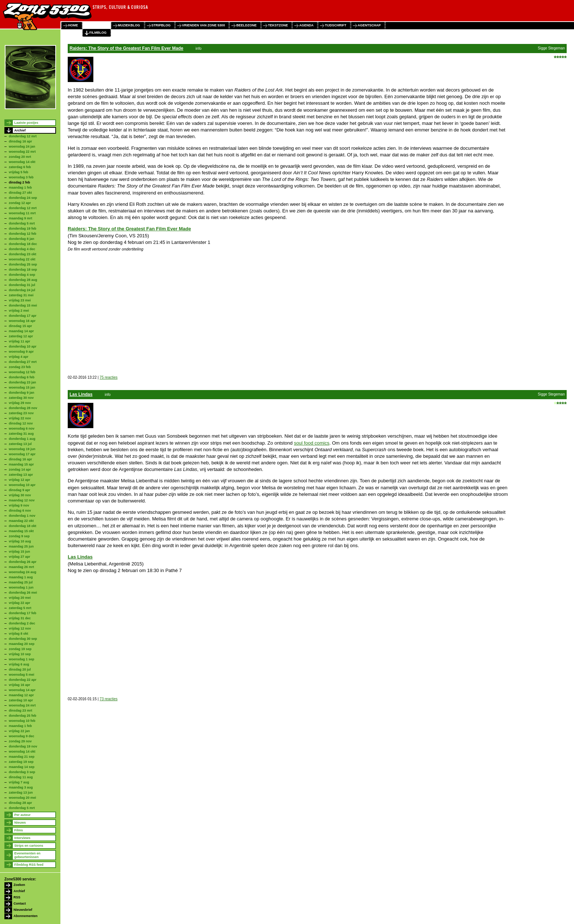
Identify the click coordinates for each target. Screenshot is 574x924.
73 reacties (109, 699)
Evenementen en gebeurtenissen (27, 855)
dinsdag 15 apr (20, 326)
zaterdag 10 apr (21, 700)
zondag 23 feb (20, 367)
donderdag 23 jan (23, 382)
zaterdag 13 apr (21, 475)
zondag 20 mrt (20, 157)
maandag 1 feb (20, 188)
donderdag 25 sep (23, 264)
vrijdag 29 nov (20, 403)
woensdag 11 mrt (22, 213)
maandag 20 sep (22, 644)
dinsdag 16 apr (20, 141)
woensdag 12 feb (22, 372)
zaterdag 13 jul (20, 444)
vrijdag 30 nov (20, 495)
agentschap (369, 25)
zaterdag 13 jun (21, 793)
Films (19, 830)
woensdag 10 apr (22, 485)
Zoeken (19, 885)
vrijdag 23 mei (20, 300)
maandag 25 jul (21, 582)
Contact (20, 903)
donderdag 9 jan (22, 393)
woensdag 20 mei (23, 798)
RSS (17, 897)
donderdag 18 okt (23, 526)
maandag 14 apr (21, 331)
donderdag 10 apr (23, 346)
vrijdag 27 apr (20, 557)
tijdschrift (336, 25)
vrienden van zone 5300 (203, 25)
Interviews (22, 838)
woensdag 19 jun (22, 449)
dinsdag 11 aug (21, 777)
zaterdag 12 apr (21, 336)
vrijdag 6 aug (19, 664)
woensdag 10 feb (22, 721)
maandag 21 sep (22, 757)
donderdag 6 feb (22, 377)
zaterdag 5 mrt (20, 608)
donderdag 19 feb (23, 229)
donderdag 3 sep (22, 772)
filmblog (98, 33)
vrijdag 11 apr (20, 341)
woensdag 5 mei (22, 675)
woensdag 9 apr (21, 352)
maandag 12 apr (21, 695)
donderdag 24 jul (22, 290)
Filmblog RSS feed (29, 865)
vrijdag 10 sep (20, 654)
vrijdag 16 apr (20, 685)
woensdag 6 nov (22, 428)
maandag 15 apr (21, 464)
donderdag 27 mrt (23, 362)
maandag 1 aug (21, 577)
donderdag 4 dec (22, 249)
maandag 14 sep (22, 767)
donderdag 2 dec (22, 623)
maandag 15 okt (21, 531)
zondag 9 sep (19, 536)
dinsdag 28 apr (20, 803)
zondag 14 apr (20, 470)
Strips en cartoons (29, 846)
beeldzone (246, 25)
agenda (306, 25)
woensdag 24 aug (23, 572)
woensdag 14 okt (22, 162)
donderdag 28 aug (23, 280)
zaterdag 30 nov (21, 398)
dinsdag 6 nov (20, 511)
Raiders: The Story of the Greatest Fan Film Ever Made (126, 48)
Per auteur (23, 815)
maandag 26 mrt (21, 567)
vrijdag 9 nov (19, 505)
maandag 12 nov (22, 500)
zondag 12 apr (20, 203)
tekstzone (278, 25)
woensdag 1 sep (22, 659)
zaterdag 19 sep (21, 762)
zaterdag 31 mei (21, 295)
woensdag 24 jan (22, 146)
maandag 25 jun (21, 546)
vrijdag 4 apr (19, 357)
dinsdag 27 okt (20, 193)
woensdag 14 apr (22, 690)
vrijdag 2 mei (19, 311)
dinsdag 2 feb (19, 182)
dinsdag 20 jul (20, 669)
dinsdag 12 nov (21, 423)
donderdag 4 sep (22, 275)
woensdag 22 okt (22, 259)
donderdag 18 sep (23, 270)
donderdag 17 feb (23, 613)
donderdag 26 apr (23, 562)
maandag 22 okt (21, 521)
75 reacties (109, 377)
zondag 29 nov (20, 741)
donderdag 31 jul (22, 285)
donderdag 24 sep (23, 198)
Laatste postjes (26, 123)
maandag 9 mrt (20, 218)
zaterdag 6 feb (20, 167)
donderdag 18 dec (23, 244)
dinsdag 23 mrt (20, 710)
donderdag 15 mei (23, 305)
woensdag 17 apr (22, 454)
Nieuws (20, 823)
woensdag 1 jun (21, 587)
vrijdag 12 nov (20, 628)
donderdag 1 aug (22, 439)
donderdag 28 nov (23, 408)
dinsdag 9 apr (20, 490)
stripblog (161, 25)
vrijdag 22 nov (20, 418)
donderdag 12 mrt (23, 136)
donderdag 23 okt (23, 254)
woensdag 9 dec (22, 736)
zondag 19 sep (20, 649)
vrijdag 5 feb (18, 172)
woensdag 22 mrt (22, 152)
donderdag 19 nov (23, 746)
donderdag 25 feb (23, 716)
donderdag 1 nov (22, 516)
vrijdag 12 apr (20, 480)
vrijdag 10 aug (20, 541)
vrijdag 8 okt (18, 634)
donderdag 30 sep (23, 639)
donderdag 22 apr (23, 680)
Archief (20, 130)
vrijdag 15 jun (19, 552)
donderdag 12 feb (23, 234)
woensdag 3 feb (21, 177)
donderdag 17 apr (23, 316)
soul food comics (312, 443)
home (73, 25)
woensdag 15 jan (22, 387)
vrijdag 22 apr (20, 603)
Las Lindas (81, 394)
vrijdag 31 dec (20, 618)
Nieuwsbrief (23, 910)
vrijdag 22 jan (19, 731)
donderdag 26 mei (23, 593)
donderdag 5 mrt (22, 223)
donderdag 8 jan (22, 239)
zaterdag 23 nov (21, 413)
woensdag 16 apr (22, 321)
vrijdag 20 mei (20, 598)
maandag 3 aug (21, 787)
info (198, 49)
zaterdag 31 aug (21, 434)
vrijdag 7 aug (19, 782)
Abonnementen (26, 916)
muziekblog (129, 25)
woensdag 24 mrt (22, 705)
